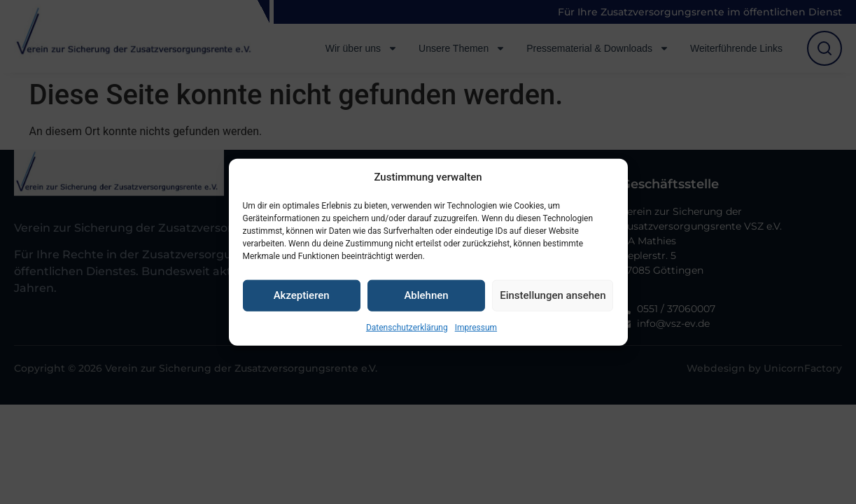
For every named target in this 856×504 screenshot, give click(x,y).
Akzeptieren (302, 295)
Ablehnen (426, 295)
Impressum (476, 327)
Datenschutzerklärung (407, 327)
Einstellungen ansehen (553, 295)
